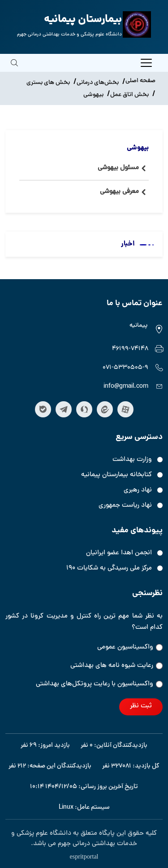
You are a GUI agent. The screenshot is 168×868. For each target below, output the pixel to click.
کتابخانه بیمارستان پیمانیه (116, 475)
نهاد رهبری (138, 490)
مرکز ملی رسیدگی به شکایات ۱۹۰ (109, 568)
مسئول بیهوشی (118, 168)
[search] (14, 69)
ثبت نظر (141, 706)
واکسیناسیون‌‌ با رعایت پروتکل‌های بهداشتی (99, 684)
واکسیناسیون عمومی (130, 647)
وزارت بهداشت (132, 460)
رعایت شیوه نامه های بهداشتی (116, 666)
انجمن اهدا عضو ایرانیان (119, 553)
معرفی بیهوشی (119, 192)
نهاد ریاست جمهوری (125, 506)
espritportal (84, 856)
